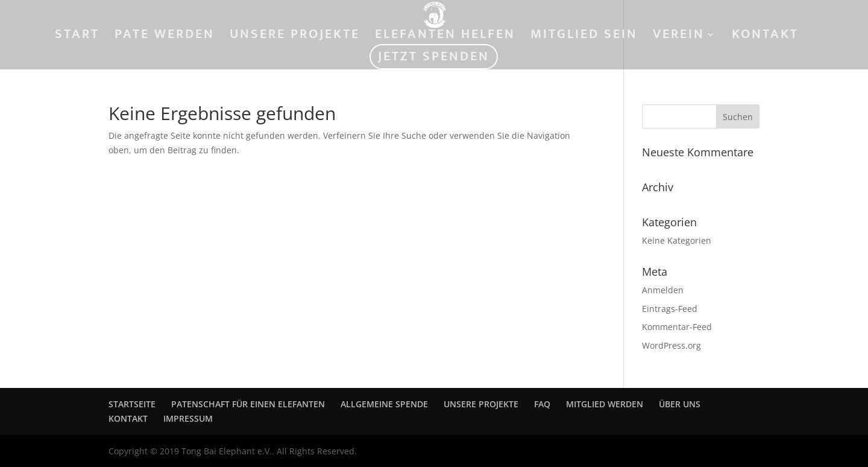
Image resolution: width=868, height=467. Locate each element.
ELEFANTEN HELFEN (445, 37)
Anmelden (663, 290)
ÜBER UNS (680, 404)
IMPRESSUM (188, 418)
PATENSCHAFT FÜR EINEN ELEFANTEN (248, 404)
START (77, 37)
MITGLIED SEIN (584, 37)
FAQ (542, 404)
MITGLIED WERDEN (605, 404)
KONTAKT (765, 37)
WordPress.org (671, 345)
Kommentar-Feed (677, 327)
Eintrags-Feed (670, 309)
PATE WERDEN (165, 37)
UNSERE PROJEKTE (295, 37)
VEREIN (679, 37)
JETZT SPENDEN (434, 59)
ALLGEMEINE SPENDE (384, 404)
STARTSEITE (132, 404)
